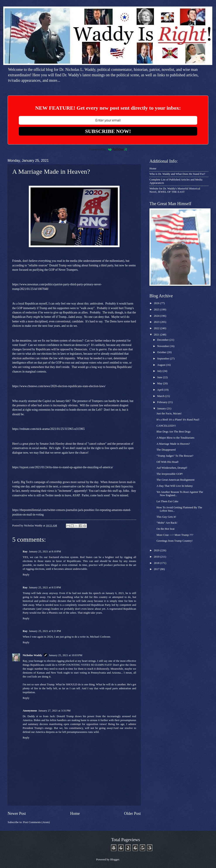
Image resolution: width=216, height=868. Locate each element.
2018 (157, 563)
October (162, 352)
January (162, 408)
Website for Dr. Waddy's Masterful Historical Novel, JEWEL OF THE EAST (175, 190)
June (160, 377)
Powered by (108, 149)
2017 (157, 569)
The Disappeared (166, 450)
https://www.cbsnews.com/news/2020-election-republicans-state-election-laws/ (59, 386)
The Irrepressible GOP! (170, 474)
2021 (157, 335)
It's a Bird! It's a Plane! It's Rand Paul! (178, 420)
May (160, 383)
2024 (157, 316)
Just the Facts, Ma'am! (169, 414)
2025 (157, 310)
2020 (157, 550)
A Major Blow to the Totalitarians (175, 438)
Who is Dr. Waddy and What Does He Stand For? (177, 174)
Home (75, 814)
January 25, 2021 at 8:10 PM (45, 551)
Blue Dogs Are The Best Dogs (173, 432)
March (161, 396)
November (163, 346)
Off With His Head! (168, 462)
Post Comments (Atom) (36, 822)
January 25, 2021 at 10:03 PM (66, 655)
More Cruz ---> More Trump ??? (175, 535)
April (160, 390)
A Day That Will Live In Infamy (175, 486)
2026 (157, 303)
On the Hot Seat (165, 529)
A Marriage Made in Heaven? (173, 444)
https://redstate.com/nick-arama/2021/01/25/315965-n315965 (48, 429)
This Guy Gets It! (166, 517)
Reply (26, 575)
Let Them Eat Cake (167, 501)
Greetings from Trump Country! (175, 541)
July (160, 371)
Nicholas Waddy (33, 655)
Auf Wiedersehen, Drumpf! (172, 468)
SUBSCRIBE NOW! (108, 131)
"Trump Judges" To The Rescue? (175, 456)
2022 (157, 328)
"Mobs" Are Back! (167, 523)
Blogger (115, 859)
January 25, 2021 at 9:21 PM (45, 631)
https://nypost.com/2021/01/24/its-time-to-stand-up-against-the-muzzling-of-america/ (63, 467)
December (163, 340)
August (161, 365)
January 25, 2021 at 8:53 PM (45, 587)
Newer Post (17, 814)
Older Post (132, 814)
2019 (157, 557)
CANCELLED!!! (166, 426)
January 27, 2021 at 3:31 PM (54, 711)
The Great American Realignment (175, 480)
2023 (157, 322)
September (163, 359)
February (163, 402)
